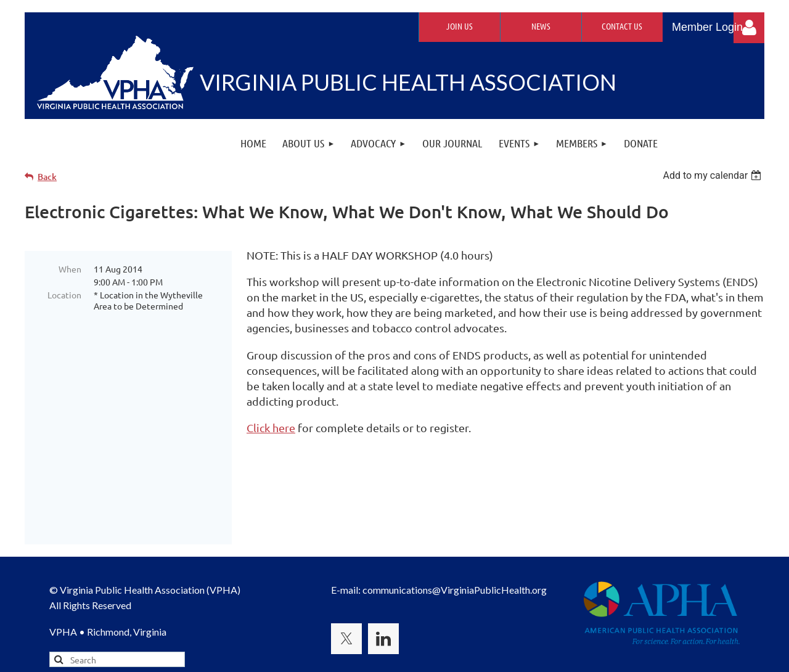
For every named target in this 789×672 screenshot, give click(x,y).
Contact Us (622, 26)
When (70, 269)
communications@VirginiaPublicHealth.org (455, 521)
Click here (271, 428)
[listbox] (713, 175)
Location (64, 295)
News (541, 26)
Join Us (460, 26)
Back (47, 177)
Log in (749, 28)
